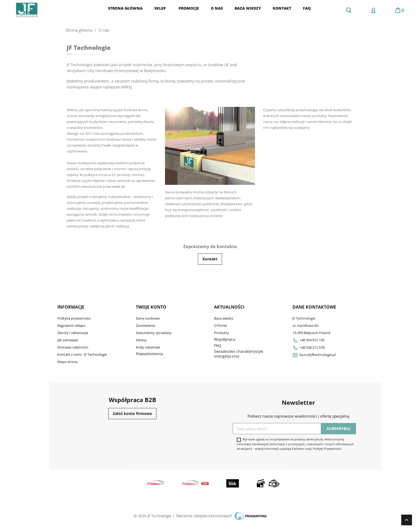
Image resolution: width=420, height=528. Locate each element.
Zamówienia (145, 325)
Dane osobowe (148, 318)
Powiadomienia (149, 354)
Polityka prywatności (74, 318)
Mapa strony (67, 362)
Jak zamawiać (68, 340)
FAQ (218, 345)
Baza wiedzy (224, 318)
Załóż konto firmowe (132, 413)
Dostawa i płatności (73, 347)
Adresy (141, 340)
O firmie (220, 325)
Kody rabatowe (148, 347)
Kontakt (210, 259)
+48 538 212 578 (308, 347)
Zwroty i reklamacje (73, 333)
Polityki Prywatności (327, 449)
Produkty (222, 333)
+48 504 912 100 (308, 340)
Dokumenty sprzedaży (154, 333)
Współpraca (225, 339)
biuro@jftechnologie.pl (314, 355)
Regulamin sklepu (71, 325)
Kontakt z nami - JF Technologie (82, 354)
